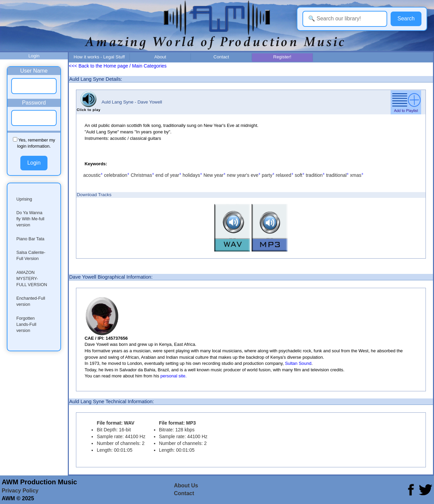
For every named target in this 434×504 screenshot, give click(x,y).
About (160, 57)
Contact (221, 57)
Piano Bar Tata (30, 239)
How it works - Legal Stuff (99, 57)
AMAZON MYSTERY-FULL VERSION (32, 279)
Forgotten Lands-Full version (26, 324)
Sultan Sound (298, 363)
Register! (282, 57)
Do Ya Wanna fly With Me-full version (30, 219)
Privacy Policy (20, 491)
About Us (186, 486)
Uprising (24, 199)
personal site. (173, 376)
